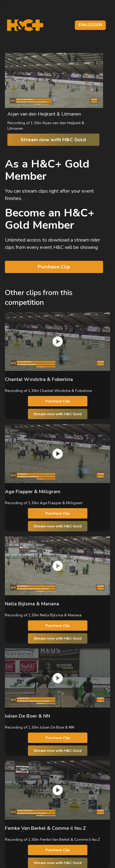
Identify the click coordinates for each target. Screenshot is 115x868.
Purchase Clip (54, 267)
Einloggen (90, 25)
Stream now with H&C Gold (53, 140)
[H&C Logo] (25, 25)
